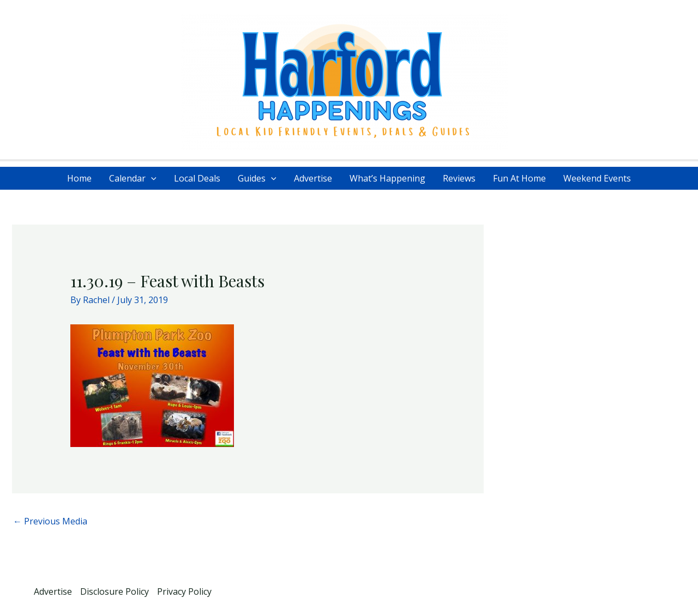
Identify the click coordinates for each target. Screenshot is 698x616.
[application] (151, 178)
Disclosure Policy (115, 591)
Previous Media (50, 521)
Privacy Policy (184, 591)
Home (79, 178)
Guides (257, 178)
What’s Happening (387, 178)
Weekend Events (597, 178)
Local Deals (197, 178)
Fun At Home (519, 178)
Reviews (459, 178)
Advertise (313, 178)
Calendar (133, 178)
